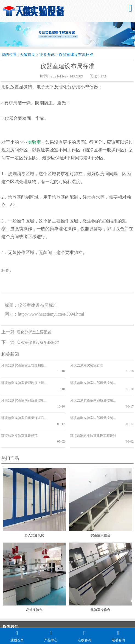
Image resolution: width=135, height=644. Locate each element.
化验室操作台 (100, 580)
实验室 (34, 142)
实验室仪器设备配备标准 (38, 343)
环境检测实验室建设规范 (19, 412)
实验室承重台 (100, 506)
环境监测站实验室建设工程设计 (93, 412)
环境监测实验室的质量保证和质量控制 (25, 400)
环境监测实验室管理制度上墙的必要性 (25, 377)
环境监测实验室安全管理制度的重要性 (25, 365)
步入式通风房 (34, 506)
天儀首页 (27, 55)
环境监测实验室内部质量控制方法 (94, 389)
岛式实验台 (34, 580)
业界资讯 (47, 55)
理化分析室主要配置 (34, 332)
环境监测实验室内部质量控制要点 (94, 400)
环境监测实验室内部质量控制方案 (25, 389)
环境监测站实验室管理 (87, 365)
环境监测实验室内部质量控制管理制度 (94, 377)
